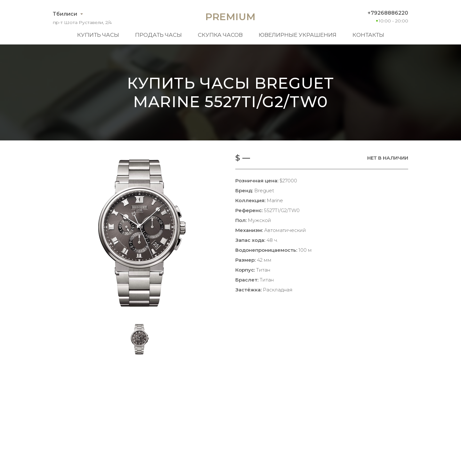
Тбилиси (65, 14)
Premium (230, 17)
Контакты (368, 35)
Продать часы (158, 35)
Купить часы (98, 35)
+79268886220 (388, 13)
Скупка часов (220, 35)
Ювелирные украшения (298, 35)
